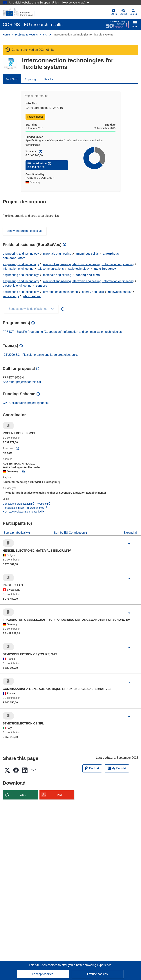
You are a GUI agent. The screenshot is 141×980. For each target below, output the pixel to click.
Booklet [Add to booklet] (92, 768)
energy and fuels (93, 292)
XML (23, 795)
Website (44, 504)
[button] (123, 12)
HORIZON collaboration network (23, 512)
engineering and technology (21, 254)
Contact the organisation (18, 504)
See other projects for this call (22, 382)
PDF (60, 795)
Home (6, 35)
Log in (114, 12)
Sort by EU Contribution (70, 533)
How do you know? (76, 2)
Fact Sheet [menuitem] (12, 79)
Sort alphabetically (16, 533)
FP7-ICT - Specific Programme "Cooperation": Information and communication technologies (62, 332)
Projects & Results (26, 35)
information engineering (18, 269)
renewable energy (120, 292)
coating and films (88, 275)
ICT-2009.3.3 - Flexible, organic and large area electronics (41, 355)
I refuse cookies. (98, 974)
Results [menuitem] (49, 79)
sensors (41, 286)
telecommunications (51, 269)
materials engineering (57, 254)
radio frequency (105, 269)
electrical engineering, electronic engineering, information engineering (88, 264)
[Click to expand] (129, 544)
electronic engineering (17, 286)
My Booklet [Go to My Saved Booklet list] (117, 768)
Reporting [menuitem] (30, 79)
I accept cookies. (43, 974)
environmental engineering (60, 292)
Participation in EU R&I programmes (25, 508)
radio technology (79, 269)
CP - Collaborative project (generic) (26, 403)
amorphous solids (87, 254)
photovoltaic (32, 296)
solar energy (11, 296)
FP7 (45, 35)
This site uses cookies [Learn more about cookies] (43, 965)
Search (133, 12)
